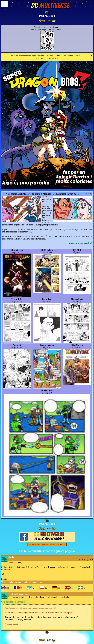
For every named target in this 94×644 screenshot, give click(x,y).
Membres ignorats (12, 624)
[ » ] (42, 21)
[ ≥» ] (49, 21)
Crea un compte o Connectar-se (14, 602)
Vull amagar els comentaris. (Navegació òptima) (47, 544)
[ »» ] (54, 21)
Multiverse (50, 6)
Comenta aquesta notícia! (81, 243)
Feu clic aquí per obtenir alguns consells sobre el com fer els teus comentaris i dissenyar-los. (39, 613)
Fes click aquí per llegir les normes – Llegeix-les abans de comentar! (30, 608)
